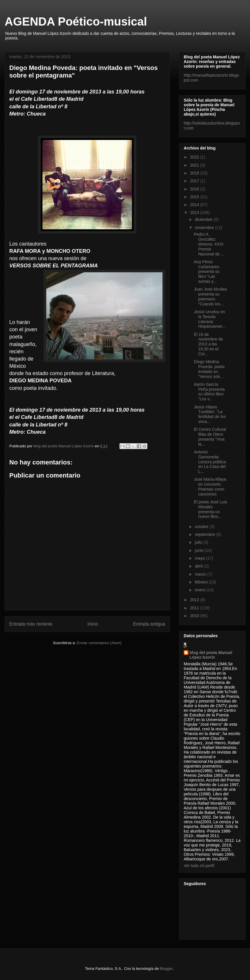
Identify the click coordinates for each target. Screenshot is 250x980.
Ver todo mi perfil (199, 866)
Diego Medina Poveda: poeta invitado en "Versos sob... (209, 369)
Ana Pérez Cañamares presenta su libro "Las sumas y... (207, 272)
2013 (195, 212)
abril (199, 566)
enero (201, 590)
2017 (195, 181)
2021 (195, 165)
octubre (202, 527)
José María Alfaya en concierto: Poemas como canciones (210, 487)
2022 (195, 157)
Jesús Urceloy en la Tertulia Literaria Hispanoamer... (210, 319)
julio (199, 542)
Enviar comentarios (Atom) (99, 643)
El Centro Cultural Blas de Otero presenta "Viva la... (210, 437)
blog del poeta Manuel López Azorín (211, 655)
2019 (195, 173)
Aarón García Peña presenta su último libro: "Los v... (209, 392)
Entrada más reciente (31, 624)
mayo (200, 558)
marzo (201, 574)
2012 (195, 600)
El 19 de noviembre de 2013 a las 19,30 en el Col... (208, 344)
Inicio (93, 624)
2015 (195, 197)
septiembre (205, 534)
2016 (195, 189)
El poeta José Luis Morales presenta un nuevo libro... (210, 509)
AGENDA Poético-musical (76, 21)
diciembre (204, 219)
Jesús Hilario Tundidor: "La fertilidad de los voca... (210, 414)
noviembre (205, 228)
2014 (195, 205)
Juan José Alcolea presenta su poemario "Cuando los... (210, 296)
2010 (195, 616)
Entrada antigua (149, 624)
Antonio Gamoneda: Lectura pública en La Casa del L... (210, 462)
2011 (195, 608)
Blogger (166, 969)
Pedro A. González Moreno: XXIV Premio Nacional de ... (209, 244)
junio (200, 550)
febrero (202, 582)
